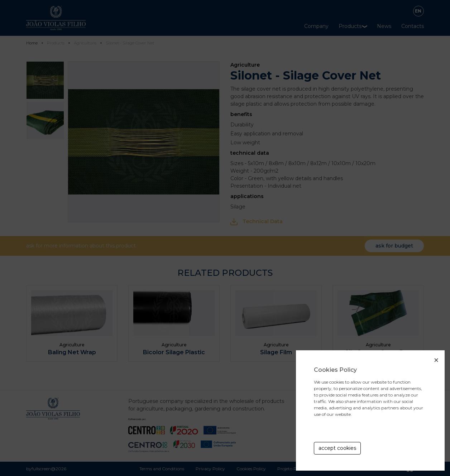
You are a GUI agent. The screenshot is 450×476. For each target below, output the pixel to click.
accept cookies (337, 448)
